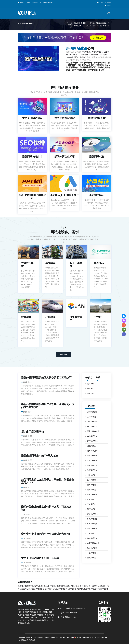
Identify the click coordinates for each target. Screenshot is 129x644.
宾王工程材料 (76, 265)
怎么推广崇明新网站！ (34, 431)
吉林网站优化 (92, 436)
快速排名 (95, 55)
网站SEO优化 (74, 55)
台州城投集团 (76, 319)
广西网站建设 (92, 524)
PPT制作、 (104, 55)
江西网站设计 (92, 499)
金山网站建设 (61, 589)
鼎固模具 (50, 263)
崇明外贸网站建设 (64, 118)
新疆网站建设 (92, 548)
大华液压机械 (27, 265)
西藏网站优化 (92, 558)
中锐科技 (99, 317)
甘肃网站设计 (92, 475)
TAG (19, 640)
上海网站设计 (92, 422)
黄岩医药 (99, 263)
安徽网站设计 (92, 504)
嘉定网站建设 (37, 589)
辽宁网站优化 (92, 441)
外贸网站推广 (97, 52)
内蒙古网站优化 (93, 543)
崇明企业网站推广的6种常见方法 (40, 456)
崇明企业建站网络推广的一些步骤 (40, 558)
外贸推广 (91, 389)
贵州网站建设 (92, 529)
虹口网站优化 (87, 586)
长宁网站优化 (44, 586)
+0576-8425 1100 (46, 3)
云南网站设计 (92, 533)
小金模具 (50, 317)
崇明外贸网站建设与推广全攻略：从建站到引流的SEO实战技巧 (48, 406)
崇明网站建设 (29, 23)
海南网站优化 (92, 538)
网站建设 (87, 52)
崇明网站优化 (97, 156)
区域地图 (32, 640)
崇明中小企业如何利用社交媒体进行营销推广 (46, 534)
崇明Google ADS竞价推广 (64, 195)
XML (103, 637)
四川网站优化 (92, 480)
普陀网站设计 (66, 586)
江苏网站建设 (92, 461)
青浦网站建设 (82, 589)
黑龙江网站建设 (93, 431)
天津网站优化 (92, 417)
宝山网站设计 (27, 589)
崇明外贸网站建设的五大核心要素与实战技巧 (46, 377)
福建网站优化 (92, 514)
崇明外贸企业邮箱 (64, 156)
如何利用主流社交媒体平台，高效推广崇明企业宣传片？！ (48, 481)
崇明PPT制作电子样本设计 (32, 197)
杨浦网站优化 (98, 586)
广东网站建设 (92, 519)
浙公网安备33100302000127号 (89, 637)
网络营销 (91, 384)
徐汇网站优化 (34, 586)
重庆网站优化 (92, 426)
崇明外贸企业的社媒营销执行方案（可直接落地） (46, 508)
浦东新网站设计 (49, 589)
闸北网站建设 (76, 586)
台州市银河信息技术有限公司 (48, 637)
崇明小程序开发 (97, 118)
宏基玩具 (26, 317)
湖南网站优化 (92, 490)
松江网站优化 (71, 589)
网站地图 (25, 640)
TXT (107, 637)
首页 (108, 13)
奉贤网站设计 (93, 589)
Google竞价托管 (72, 57)
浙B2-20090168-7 (67, 637)
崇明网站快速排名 (32, 156)
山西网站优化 (92, 465)
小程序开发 (86, 55)
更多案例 (63, 354)
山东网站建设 (92, 456)
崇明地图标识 (97, 195)
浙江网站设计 (92, 509)
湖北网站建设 (92, 495)
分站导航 (91, 393)
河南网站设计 (92, 451)
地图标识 (84, 57)
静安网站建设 (55, 586)
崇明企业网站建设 (32, 118)
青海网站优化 (92, 485)
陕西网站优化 (92, 470)
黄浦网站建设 (23, 586)
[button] (57, 61)
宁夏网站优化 (92, 553)
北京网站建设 (92, 412)
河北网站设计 (92, 446)
